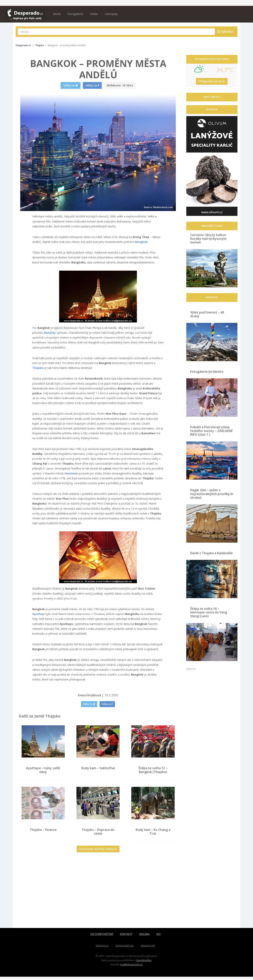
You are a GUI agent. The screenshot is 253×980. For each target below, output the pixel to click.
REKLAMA (144, 937)
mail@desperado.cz (131, 968)
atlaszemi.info (148, 949)
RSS (159, 937)
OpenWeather (144, 963)
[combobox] (116, 32)
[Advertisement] (98, 896)
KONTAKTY (126, 937)
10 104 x (120, 85)
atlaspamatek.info (125, 949)
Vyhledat (225, 32)
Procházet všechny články (98, 852)
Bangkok (141, 242)
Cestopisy (111, 14)
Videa (94, 14)
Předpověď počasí (212, 81)
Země (57, 14)
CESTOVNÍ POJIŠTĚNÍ (102, 937)
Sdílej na (89, 704)
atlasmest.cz (102, 949)
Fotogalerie (75, 14)
